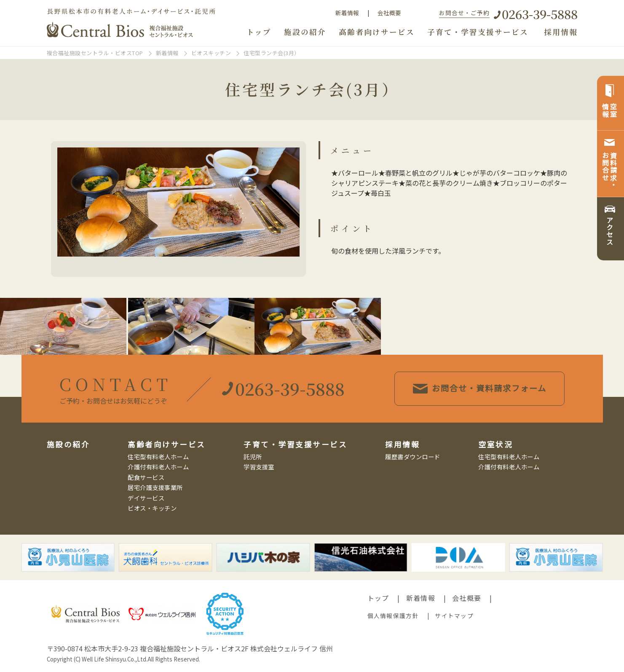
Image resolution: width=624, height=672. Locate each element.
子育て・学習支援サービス (478, 32)
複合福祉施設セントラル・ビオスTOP (95, 53)
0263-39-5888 (540, 14)
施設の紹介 (305, 32)
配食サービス (146, 477)
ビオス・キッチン (152, 508)
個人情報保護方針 (393, 616)
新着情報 (347, 13)
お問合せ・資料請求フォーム (481, 388)
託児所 (253, 456)
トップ (259, 32)
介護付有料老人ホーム (158, 467)
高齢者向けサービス (377, 32)
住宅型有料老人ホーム (158, 456)
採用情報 (561, 32)
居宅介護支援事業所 (155, 487)
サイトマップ (454, 616)
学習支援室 (259, 467)
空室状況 (495, 444)
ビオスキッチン (211, 53)
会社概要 (389, 13)
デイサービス (146, 498)
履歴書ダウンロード (413, 456)
